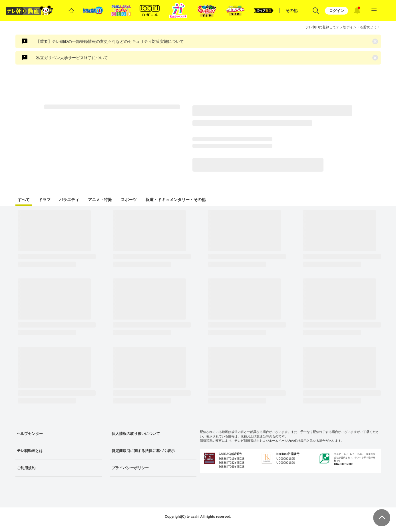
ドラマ (45, 200)
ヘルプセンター (30, 434)
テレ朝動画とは (30, 451)
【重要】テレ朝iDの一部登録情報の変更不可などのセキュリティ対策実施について (110, 41)
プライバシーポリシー (130, 468)
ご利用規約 (26, 468)
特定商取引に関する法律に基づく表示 (143, 451)
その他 (292, 11)
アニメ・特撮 (100, 200)
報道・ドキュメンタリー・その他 (176, 200)
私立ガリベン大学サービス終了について (72, 58)
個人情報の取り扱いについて (136, 434)
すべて (24, 200)
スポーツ (129, 200)
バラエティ (69, 200)
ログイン (337, 11)
